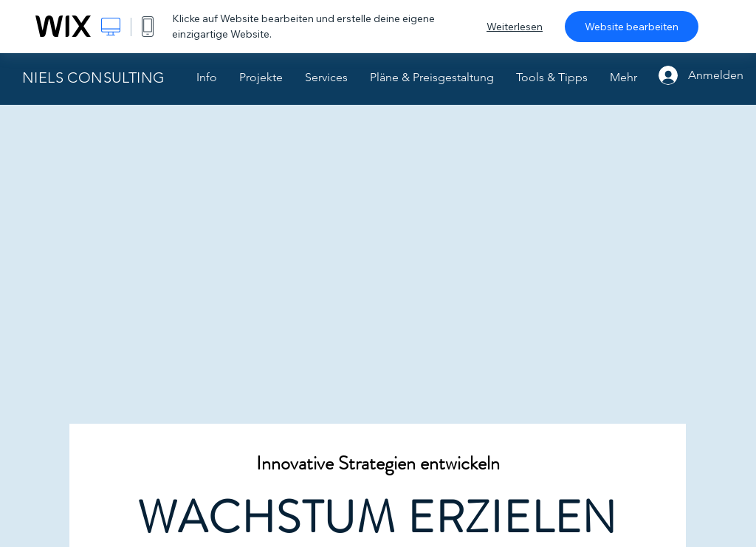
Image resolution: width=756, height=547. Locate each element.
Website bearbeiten (632, 27)
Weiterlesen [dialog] (515, 27)
